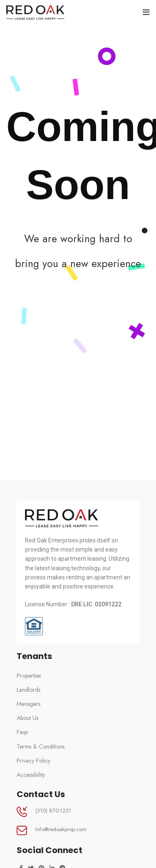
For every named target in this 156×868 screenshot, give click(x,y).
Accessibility (31, 775)
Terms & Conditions (41, 746)
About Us (27, 718)
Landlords (28, 690)
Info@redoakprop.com (61, 829)
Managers (28, 704)
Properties (29, 676)
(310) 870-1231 (53, 811)
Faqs (22, 732)
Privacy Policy (33, 761)
